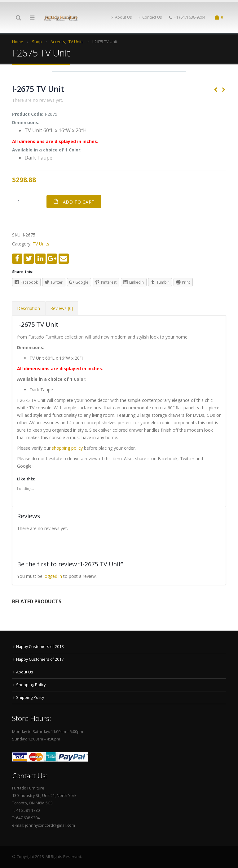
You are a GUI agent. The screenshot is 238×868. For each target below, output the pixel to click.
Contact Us (150, 17)
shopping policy (67, 448)
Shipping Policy (30, 697)
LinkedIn (40, 259)
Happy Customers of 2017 (40, 659)
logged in (53, 576)
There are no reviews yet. (37, 100)
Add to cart (79, 202)
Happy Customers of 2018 (40, 647)
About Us (122, 17)
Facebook (17, 259)
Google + (52, 259)
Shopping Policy (31, 685)
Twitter (29, 259)
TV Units (41, 244)
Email (64, 259)
